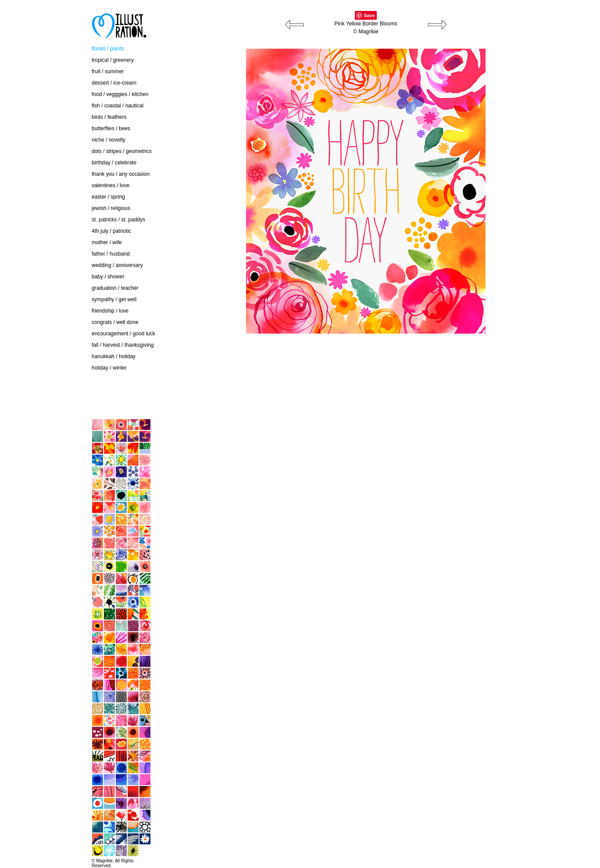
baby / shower (108, 277)
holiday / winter (109, 368)
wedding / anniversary (117, 265)
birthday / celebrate (114, 163)
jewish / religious (111, 208)
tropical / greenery (113, 60)
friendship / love (110, 311)
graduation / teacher (115, 288)
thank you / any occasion (121, 174)
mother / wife (107, 242)
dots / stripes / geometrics (122, 151)
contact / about (48, 382)
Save (369, 15)
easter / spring (108, 197)
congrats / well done (115, 322)
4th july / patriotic (111, 231)
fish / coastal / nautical (118, 106)
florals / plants (108, 49)
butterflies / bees (111, 128)
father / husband (111, 254)
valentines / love (111, 185)
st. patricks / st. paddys (118, 220)
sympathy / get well (114, 299)
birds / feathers (109, 117)
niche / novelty (109, 140)
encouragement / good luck (123, 334)
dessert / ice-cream (114, 83)
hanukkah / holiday (114, 356)
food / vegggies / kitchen (120, 94)
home (37, 400)
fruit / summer (108, 71)
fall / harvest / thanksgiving (123, 345)
